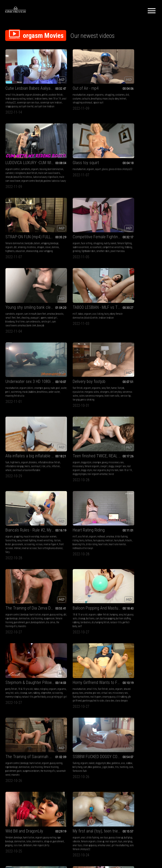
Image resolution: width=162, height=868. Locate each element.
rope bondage (133, 369)
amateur (9, 230)
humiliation (140, 365)
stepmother (71, 447)
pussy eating (116, 369)
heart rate (69, 377)
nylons (136, 656)
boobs (76, 520)
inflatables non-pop (79, 299)
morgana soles (32, 299)
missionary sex (117, 299)
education (96, 168)
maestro (126, 381)
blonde (113, 652)
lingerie (75, 721)
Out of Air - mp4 (71, 80)
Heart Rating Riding (74, 359)
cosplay (93, 656)
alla (75, 303)
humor (47, 295)
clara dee (147, 454)
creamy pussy (128, 450)
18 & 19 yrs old (13, 439)
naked (151, 160)
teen (21, 721)
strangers (45, 299)
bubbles (113, 233)
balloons (39, 443)
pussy (151, 226)
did (70, 90)
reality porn (115, 450)
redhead (86, 365)
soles (149, 439)
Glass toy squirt (19, 154)
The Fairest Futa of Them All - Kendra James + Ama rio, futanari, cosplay (81, 645)
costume (76, 90)
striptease (83, 729)
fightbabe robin (117, 172)
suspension (124, 373)
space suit (63, 98)
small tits (11, 86)
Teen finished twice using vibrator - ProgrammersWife (133, 575)
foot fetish (10, 295)
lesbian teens (12, 94)
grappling (18, 365)
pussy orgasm (82, 733)
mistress (92, 164)
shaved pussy (125, 443)
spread (123, 733)
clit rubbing (141, 450)
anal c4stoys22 (41, 94)
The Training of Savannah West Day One (29, 506)
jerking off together (28, 733)
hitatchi (139, 729)
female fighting (117, 164)
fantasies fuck (65, 524)
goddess (62, 516)
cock (96, 520)
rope (121, 729)
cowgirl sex (130, 303)
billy (139, 524)
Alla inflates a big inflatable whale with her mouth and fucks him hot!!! (81, 289)
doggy (121, 303)
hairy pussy (97, 369)
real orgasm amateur (135, 311)
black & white (83, 230)
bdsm (89, 160)
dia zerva (146, 377)
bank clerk (32, 241)
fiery (22, 385)
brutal (26, 373)
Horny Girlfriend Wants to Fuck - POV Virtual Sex (133, 432)
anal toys (47, 590)
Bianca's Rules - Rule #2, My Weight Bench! (29, 359)
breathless (123, 233)
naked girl (27, 233)
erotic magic (69, 656)
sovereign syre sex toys (17, 98)
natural (45, 90)
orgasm (29, 86)
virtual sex (115, 447)
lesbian (83, 652)
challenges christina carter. (123, 737)
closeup (30, 443)
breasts (18, 230)
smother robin (131, 172)
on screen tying (140, 725)
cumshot (126, 90)
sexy (27, 369)
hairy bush (72, 373)
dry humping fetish (22, 450)
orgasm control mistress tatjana (29, 667)
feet (36, 230)
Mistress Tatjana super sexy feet (29, 645)
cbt (76, 164)
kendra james (78, 659)
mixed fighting (37, 369)
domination (146, 369)
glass (38, 160)
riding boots (137, 90)
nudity (144, 160)
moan (60, 94)
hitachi (81, 373)
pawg (142, 295)
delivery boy (11, 303)
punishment (115, 377)
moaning (127, 656)
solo (23, 443)
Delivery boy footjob (22, 289)
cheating (43, 230)
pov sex (150, 443)
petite (45, 86)
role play (96, 439)
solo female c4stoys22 (17, 597)
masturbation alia (90, 590)
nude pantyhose (125, 663)
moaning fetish (28, 725)
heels (91, 299)
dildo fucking (64, 369)
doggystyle (123, 295)
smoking (83, 164)
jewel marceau (146, 172)
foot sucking (44, 663)
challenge (114, 733)
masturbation (64, 86)
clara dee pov (116, 458)
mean (34, 663)
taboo (65, 226)
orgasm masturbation (76, 741)
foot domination (22, 652)
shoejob (136, 94)
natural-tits (37, 450)
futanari (85, 656)
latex (144, 516)
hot (12, 443)
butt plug (18, 586)
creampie (143, 226)
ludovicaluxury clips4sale (133, 98)
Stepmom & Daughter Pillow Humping (81, 432)
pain (124, 377)
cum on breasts (18, 237)
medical (62, 373)
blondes (37, 86)
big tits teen (136, 307)
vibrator (27, 586)
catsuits (86, 90)
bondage (62, 164)
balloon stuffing (28, 447)
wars (140, 737)
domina (76, 168)
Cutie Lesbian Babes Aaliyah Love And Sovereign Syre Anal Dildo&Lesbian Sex (29, 80)
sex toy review (34, 737)
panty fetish (63, 439)
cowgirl (113, 303)
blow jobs (62, 582)
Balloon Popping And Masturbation (29, 432)
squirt (31, 160)
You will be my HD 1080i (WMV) (81, 575)
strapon (61, 168)
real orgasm (142, 303)
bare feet (42, 226)
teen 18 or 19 (26, 94)
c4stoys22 (145, 597)
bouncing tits (92, 373)
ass (69, 516)
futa (78, 656)
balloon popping (13, 447)
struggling (94, 86)
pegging (146, 520)
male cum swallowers (121, 94)
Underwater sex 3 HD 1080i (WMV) (133, 219)
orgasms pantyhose (143, 663)
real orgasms (122, 307)
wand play (129, 729)
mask (146, 230)
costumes (62, 90)
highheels (85, 168)
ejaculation (18, 299)
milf (60, 226)
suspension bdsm (14, 524)
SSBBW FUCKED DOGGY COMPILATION (81, 506)
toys (29, 590)
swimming (137, 230)
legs (133, 652)
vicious (20, 377)
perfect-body (84, 450)
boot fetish (148, 90)
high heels (67, 295)
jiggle (70, 520)
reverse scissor (29, 381)
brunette (20, 86)
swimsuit (62, 303)
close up (9, 590)
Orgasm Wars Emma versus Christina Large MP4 (133, 715)
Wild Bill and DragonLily (129, 506)
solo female (146, 659)
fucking (61, 512)
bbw (94, 512)
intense (17, 381)
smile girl (31, 237)
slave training (25, 659)
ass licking (83, 226)
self (13, 454)
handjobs (81, 160)
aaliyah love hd (26, 102)
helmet (78, 94)
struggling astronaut (92, 94)
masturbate (144, 586)
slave (69, 168)
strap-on (126, 520)
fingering (124, 659)
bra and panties (143, 721)
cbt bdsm (119, 524)
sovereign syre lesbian (40, 98)
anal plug (37, 590)
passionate (36, 373)
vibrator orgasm (131, 597)
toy (35, 729)
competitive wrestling (120, 168)
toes (134, 443)
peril (129, 230)
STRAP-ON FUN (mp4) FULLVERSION (81, 154)
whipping (97, 160)
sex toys (37, 582)
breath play (96, 90)
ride (70, 303)
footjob (9, 299)
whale (90, 303)
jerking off (10, 729)
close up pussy (12, 594)
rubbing (40, 447)
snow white (90, 663)
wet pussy (123, 590)
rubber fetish (36, 439)
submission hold (133, 164)
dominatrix (115, 520)
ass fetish (68, 365)
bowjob (41, 241)
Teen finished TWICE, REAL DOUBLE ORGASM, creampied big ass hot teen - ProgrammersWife (133, 289)
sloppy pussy (12, 102)
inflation (82, 303)
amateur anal (27, 594)
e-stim (9, 667)
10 (127, 771)
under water (135, 233)
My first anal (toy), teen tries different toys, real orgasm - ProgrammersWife (29, 575)
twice (148, 311)
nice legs (119, 667)
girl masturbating (43, 594)
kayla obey (69, 94)
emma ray (144, 733)
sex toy (113, 594)
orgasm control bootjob (132, 102)
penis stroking (12, 311)
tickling (122, 725)
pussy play (134, 659)
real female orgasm (143, 590)
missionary (131, 299)
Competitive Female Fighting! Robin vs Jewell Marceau (133, 154)
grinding (144, 168)
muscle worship (31, 365)
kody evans (133, 733)
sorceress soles (25, 303)
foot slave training (34, 656)
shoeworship (64, 172)
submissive (11, 659)
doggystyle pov (117, 311)
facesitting (19, 369)
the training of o (31, 524)
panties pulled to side (130, 454)
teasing (147, 86)
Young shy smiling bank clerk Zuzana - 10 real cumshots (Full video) (29, 219)
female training (138, 373)
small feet (28, 230)
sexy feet (39, 295)
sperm (19, 233)
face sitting (124, 160)
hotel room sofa (22, 307)
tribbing (136, 168)
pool (117, 230)
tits (82, 520)
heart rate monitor (83, 377)
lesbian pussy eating (31, 90)
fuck (60, 295)
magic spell (91, 659)
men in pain (130, 524)
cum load (66, 659)
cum (46, 443)
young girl (10, 233)
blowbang (38, 233)
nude (112, 230)
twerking (89, 520)
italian (19, 373)
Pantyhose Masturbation (130, 645)
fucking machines (146, 447)
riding (74, 369)
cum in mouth (30, 226)
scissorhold (148, 164)
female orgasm (145, 299)
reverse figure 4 (32, 377)
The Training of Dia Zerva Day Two (133, 359)
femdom (114, 512)
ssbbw (75, 516)
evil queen (78, 663)
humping (46, 439)
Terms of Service (65, 804)
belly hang (84, 516)
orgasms (84, 86)
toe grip (45, 307)
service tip (36, 307)
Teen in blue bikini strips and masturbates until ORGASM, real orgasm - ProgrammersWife (81, 715)
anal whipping (78, 172)
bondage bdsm (134, 377)
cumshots (130, 86)
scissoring (11, 377)
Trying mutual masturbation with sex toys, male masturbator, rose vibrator (29, 715)
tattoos (87, 369)
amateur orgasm (125, 594)
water (123, 230)
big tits (75, 652)
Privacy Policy (100, 804)
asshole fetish (12, 90)
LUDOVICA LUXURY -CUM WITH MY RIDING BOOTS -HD (133, 80)
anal (16, 582)
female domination (67, 160)
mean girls (19, 663)
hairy (92, 226)
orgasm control (117, 86)
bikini (135, 226)
